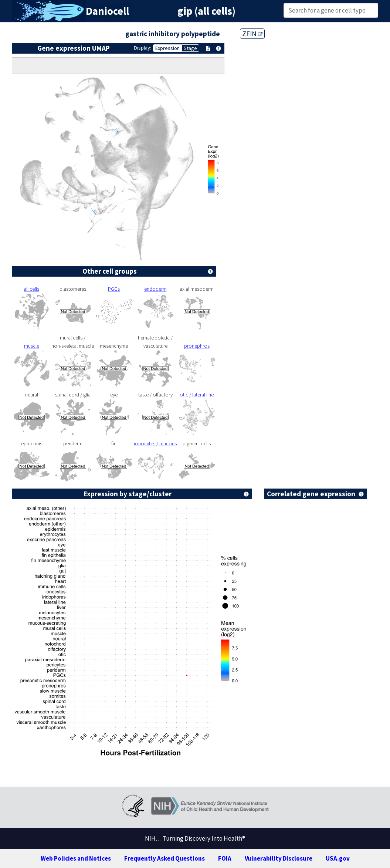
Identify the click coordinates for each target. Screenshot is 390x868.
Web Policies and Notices (76, 858)
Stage (190, 48)
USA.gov (338, 858)
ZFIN (252, 34)
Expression (167, 48)
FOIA (225, 858)
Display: (143, 48)
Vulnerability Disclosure (279, 858)
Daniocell (107, 11)
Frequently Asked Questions (165, 858)
